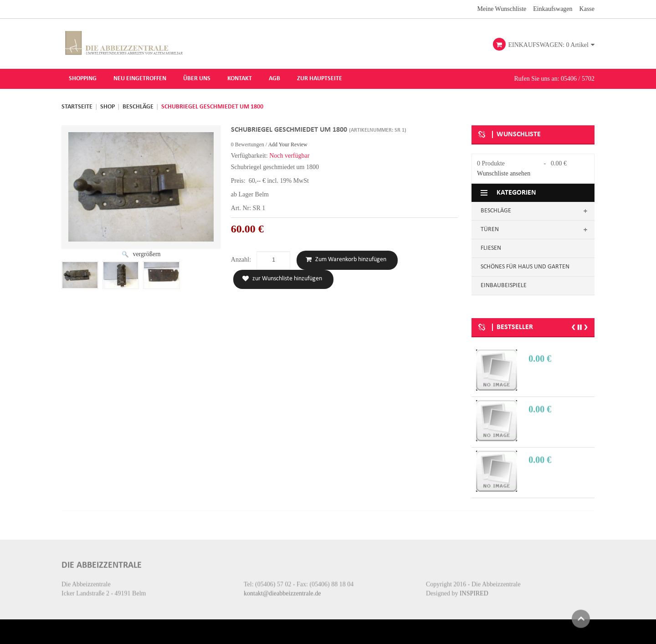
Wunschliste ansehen (504, 173)
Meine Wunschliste (502, 8)
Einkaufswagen (553, 8)
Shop (108, 106)
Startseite (77, 106)
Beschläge (138, 106)
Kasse (587, 8)
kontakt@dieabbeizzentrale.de (282, 587)
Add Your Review (287, 144)
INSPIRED (474, 587)
